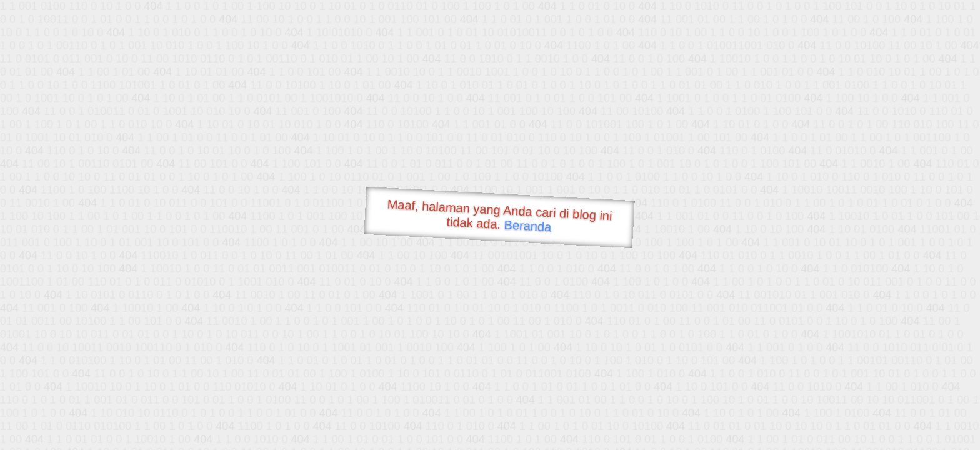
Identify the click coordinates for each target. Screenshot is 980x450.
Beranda (528, 226)
